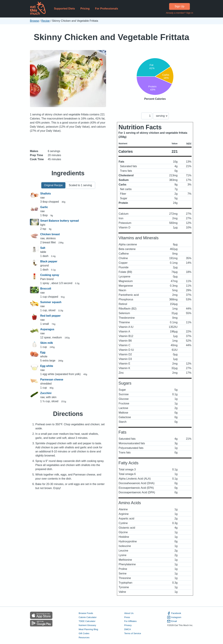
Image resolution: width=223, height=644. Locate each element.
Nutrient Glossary (87, 625)
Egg (43, 352)
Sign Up (180, 6)
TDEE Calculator (87, 621)
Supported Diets (64, 9)
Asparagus (47, 329)
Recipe (46, 21)
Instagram (174, 617)
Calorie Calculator (88, 617)
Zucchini (46, 393)
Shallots (46, 194)
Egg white (47, 366)
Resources (84, 637)
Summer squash (51, 302)
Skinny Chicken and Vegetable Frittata (112, 37)
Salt (43, 248)
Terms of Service (133, 633)
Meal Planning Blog (88, 629)
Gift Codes (84, 633)
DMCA (128, 629)
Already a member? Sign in (179, 13)
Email (172, 621)
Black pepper (49, 261)
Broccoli (46, 289)
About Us (129, 613)
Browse (34, 21)
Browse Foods (86, 613)
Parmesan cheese (52, 380)
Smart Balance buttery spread (60, 221)
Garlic (44, 207)
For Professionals (106, 9)
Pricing (85, 9)
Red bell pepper (50, 316)
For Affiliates (130, 621)
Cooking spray (50, 275)
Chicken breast (50, 234)
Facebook (174, 613)
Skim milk (47, 343)
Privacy (128, 625)
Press (127, 617)
